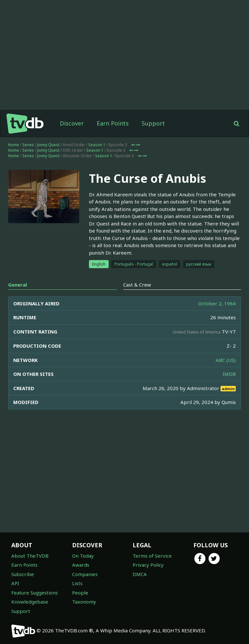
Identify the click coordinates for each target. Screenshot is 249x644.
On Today (83, 556)
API (15, 583)
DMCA (140, 574)
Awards (81, 565)
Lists (77, 583)
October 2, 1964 (217, 303)
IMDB (229, 374)
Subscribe (23, 574)
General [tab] (17, 285)
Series (28, 145)
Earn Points (113, 123)
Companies (85, 574)
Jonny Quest (48, 145)
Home (14, 145)
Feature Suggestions (35, 593)
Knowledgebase (30, 602)
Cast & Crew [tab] (137, 285)
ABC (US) (226, 360)
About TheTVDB (30, 556)
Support (153, 123)
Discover (72, 123)
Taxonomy (84, 602)
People (80, 593)
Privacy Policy (148, 565)
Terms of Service (152, 556)
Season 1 (97, 145)
